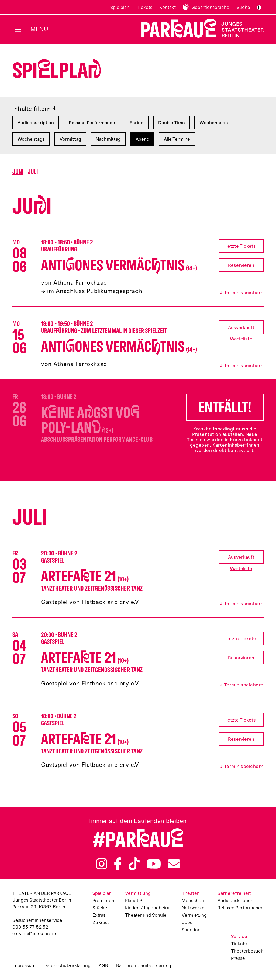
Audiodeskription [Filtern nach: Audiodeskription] (36, 123)
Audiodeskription (235, 900)
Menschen (193, 900)
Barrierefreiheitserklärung (144, 965)
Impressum (24, 965)
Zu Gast (101, 922)
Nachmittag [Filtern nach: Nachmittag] (108, 139)
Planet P (134, 900)
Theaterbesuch (247, 951)
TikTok (134, 864)
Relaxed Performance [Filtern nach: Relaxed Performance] (92, 123)
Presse (238, 958)
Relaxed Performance (241, 908)
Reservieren (241, 265)
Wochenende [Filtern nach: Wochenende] (214, 123)
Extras (99, 915)
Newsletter (174, 864)
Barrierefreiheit (234, 893)
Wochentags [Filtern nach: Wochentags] (31, 139)
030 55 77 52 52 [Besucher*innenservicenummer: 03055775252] (30, 927)
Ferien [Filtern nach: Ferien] (137, 123)
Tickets (144, 7)
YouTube (154, 864)
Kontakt (168, 7)
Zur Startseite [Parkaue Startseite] (199, 28)
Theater (190, 893)
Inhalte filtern (32, 109)
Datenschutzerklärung (67, 965)
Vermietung (194, 915)
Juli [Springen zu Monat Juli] (33, 172)
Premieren (103, 900)
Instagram (102, 864)
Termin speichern (244, 292)
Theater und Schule (146, 915)
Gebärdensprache (210, 7)
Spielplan (120, 7)
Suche (243, 7)
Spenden (191, 930)
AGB (103, 965)
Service (239, 936)
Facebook (118, 864)
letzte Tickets (241, 246)
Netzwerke (193, 908)
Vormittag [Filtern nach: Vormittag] (70, 139)
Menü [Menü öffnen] (39, 29)
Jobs (187, 922)
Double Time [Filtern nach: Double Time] (172, 123)
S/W (259, 8)
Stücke (100, 908)
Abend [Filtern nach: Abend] (142, 139)
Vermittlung (138, 893)
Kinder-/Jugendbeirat (148, 908)
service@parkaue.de (34, 934)
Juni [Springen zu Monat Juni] (18, 172)
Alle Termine (177, 139)
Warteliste (241, 339)
